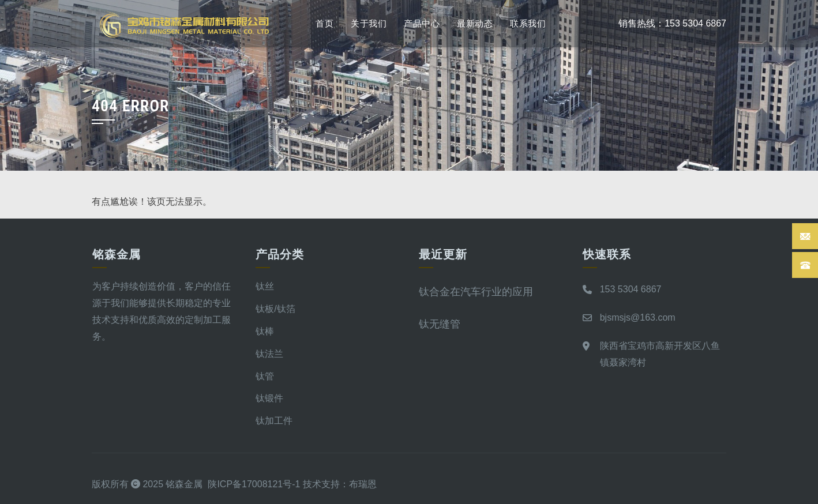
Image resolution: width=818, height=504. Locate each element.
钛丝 (265, 286)
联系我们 (528, 24)
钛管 (265, 376)
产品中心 (422, 24)
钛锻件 (269, 398)
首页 (324, 24)
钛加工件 (274, 421)
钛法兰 (269, 354)
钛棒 (265, 331)
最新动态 (475, 24)
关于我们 (369, 24)
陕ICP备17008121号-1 (254, 484)
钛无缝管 (440, 324)
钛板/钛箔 (275, 309)
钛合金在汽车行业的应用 (476, 292)
